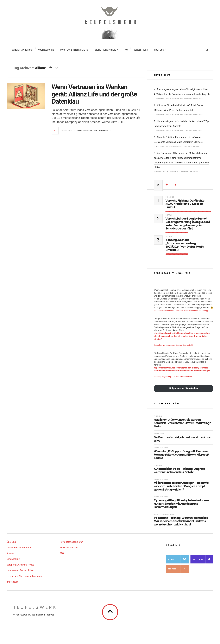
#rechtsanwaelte (191, 313)
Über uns (160, 50)
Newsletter (141, 50)
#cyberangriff (168, 380)
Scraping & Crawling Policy (20, 568)
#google (157, 348)
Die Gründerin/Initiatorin (19, 551)
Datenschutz (160, 437)
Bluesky (178, 562)
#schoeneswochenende (164, 313)
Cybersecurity (46, 50)
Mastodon (203, 562)
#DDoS (177, 380)
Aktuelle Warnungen (164, 517)
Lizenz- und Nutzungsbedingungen (24, 579)
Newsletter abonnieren (71, 545)
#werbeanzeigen (168, 348)
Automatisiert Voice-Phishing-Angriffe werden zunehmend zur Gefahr (179, 474)
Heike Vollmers (84, 133)
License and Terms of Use (20, 573)
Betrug (169, 218)
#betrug (179, 348)
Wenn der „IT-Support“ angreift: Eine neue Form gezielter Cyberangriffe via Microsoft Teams (182, 458)
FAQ (126, 50)
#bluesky (158, 380)
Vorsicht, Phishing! (22, 50)
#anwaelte (179, 313)
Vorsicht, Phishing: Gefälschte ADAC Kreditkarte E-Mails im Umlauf (185, 207)
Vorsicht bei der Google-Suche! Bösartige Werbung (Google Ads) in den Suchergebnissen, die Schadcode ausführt (188, 227)
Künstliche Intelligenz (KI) (75, 50)
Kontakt (11, 556)
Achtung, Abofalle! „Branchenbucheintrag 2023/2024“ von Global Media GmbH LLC (185, 248)
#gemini (186, 348)
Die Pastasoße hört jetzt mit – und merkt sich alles (183, 442)
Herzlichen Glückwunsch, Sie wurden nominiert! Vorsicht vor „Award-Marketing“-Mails (183, 426)
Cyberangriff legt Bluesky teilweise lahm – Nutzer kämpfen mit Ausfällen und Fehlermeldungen (181, 507)
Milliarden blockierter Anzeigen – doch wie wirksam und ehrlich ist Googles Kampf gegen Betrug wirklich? (181, 489)
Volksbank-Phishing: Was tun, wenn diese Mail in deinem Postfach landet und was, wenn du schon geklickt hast (181, 524)
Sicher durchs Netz (107, 50)
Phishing (170, 200)
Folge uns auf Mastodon (184, 391)
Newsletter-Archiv (69, 551)
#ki (200, 313)
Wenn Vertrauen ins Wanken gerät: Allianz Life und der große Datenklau (94, 97)
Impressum (12, 585)
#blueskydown (186, 380)
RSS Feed (178, 572)
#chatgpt (205, 313)
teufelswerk (35, 610)
